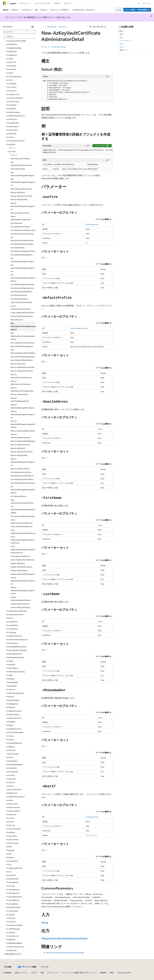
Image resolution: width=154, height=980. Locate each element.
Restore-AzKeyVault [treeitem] (18, 448)
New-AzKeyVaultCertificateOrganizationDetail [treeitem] (23, 336)
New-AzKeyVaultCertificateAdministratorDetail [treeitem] (23, 326)
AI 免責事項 (7, 973)
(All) (44, 258)
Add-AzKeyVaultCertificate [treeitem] (20, 159)
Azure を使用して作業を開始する (137, 10)
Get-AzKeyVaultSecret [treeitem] (19, 295)
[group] (77, 151)
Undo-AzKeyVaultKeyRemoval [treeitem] (22, 526)
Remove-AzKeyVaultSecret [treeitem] (20, 445)
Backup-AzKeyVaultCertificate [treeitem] (21, 196)
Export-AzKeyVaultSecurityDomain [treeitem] (21, 218)
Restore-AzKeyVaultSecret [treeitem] (20, 469)
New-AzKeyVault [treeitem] (17, 320)
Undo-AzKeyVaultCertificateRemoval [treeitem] (22, 521)
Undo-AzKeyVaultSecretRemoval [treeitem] (23, 560)
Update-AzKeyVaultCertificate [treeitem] (21, 567)
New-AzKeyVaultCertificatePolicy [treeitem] (22, 343)
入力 (122, 44)
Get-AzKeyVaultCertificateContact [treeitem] (23, 230)
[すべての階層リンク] (43, 27)
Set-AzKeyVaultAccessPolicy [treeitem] (21, 472)
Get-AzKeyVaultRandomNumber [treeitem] (22, 284)
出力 (122, 47)
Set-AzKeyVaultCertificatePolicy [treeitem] (22, 479)
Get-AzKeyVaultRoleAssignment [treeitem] (22, 288)
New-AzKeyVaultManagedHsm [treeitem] (22, 346)
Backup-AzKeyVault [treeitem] (18, 192)
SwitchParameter (92, 224)
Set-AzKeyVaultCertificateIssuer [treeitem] (22, 476)
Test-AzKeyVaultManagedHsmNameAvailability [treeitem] (23, 510)
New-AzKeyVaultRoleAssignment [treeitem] (23, 357)
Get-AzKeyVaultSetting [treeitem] (19, 299)
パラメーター (126, 41)
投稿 (42, 973)
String (100, 429)
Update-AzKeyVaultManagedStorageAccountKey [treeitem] (23, 590)
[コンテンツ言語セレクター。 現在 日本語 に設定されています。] (8, 967)
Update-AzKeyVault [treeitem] (18, 563)
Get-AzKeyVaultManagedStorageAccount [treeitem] (23, 268)
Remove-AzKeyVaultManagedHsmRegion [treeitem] (22, 406)
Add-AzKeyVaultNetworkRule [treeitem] (21, 189)
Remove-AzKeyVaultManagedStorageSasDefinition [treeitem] (23, 424)
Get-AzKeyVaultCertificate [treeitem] (20, 227)
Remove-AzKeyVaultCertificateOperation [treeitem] (22, 389)
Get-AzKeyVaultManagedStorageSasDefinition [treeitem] (23, 278)
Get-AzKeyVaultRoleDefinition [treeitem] (21, 292)
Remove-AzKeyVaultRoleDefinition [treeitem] (23, 441)
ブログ (33, 973)
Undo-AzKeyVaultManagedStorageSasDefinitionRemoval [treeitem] (23, 549)
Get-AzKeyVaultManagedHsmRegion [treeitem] (22, 260)
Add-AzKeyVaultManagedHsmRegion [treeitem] (22, 174)
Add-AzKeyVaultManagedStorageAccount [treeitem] (23, 182)
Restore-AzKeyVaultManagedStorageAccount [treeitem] (23, 462)
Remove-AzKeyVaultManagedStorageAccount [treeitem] (23, 414)
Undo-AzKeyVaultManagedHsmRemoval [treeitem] (23, 532)
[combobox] (19, 32)
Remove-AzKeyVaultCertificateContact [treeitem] (21, 376)
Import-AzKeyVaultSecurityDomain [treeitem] (21, 307)
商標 (111, 973)
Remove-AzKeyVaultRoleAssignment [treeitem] (21, 436)
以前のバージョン (21, 973)
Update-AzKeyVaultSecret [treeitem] (20, 604)
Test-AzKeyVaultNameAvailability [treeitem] (23, 516)
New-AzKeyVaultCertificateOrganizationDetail (65, 953)
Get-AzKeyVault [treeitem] (16, 223)
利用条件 (103, 973)
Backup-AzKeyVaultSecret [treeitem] (20, 213)
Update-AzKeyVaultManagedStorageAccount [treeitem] (23, 581)
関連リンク (124, 50)
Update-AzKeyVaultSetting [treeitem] (20, 607)
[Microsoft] (4, 3)
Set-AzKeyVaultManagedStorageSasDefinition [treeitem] (23, 490)
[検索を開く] (139, 3)
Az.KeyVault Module (58, 47)
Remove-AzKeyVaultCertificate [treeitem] (22, 371)
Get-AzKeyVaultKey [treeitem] (18, 248)
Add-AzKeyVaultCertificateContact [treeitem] (21, 164)
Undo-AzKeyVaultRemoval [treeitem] (20, 556)
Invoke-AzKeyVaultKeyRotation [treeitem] (22, 316)
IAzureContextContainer (79, 328)
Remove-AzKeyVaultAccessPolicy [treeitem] (23, 367)
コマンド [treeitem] (12, 148)
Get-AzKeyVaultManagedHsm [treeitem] (22, 255)
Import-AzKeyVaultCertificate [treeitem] (21, 302)
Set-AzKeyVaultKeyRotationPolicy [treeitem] (23, 483)
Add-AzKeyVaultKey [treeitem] (18, 169)
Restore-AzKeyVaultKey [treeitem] (19, 455)
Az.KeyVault (52, 27)
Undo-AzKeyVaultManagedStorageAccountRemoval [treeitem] (23, 540)
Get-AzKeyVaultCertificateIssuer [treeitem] (22, 234)
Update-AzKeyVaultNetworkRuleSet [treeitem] (21, 599)
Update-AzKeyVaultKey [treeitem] (19, 570)
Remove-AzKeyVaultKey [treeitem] (19, 394)
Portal (119, 10)
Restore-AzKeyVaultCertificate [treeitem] (22, 452)
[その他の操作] (111, 27)
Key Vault (62, 27)
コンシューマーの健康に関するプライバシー (78, 973)
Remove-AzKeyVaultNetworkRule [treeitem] (23, 431)
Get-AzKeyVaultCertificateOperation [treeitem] (22, 239)
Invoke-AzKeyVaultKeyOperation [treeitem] (23, 313)
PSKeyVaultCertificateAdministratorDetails (64, 938)
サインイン (147, 3)
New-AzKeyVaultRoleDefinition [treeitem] (22, 360)
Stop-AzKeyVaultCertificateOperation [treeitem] (22, 501)
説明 (121, 34)
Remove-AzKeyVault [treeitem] (18, 364)
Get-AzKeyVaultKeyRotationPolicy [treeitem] (23, 251)
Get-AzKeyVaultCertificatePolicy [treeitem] (22, 244)
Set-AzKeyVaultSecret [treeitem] (19, 496)
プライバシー (52, 973)
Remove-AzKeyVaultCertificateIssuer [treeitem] (21, 383)
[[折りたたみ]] (33, 27)
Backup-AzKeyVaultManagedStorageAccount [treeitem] (23, 206)
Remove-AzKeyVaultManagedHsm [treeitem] (20, 400)
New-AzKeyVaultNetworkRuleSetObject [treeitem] (23, 351)
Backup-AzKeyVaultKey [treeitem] (19, 199)
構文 (122, 31)
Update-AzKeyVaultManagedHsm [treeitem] (23, 574)
